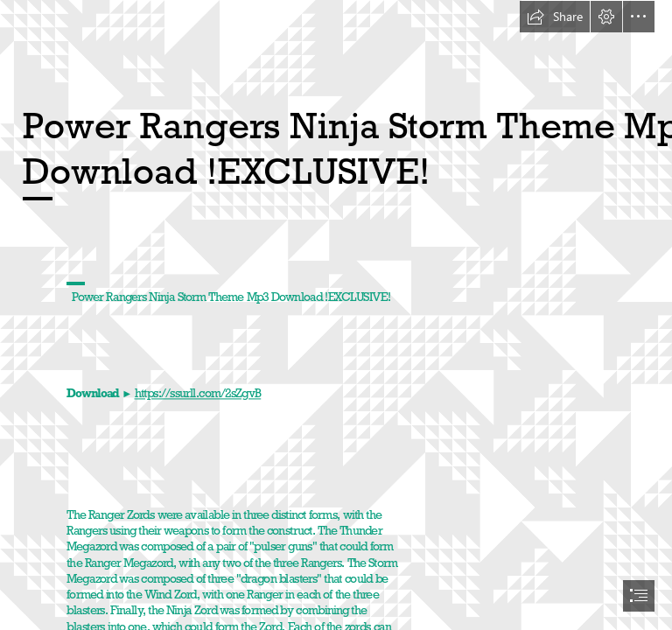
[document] (336, 315)
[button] (555, 17)
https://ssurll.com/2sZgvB (197, 394)
